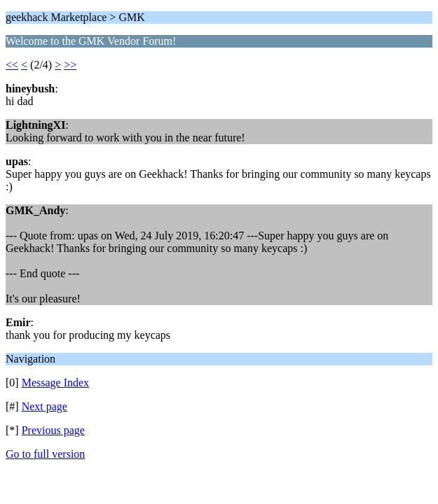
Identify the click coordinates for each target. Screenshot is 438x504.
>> (70, 65)
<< (12, 65)
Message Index (55, 383)
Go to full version (45, 454)
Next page (45, 406)
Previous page (53, 430)
